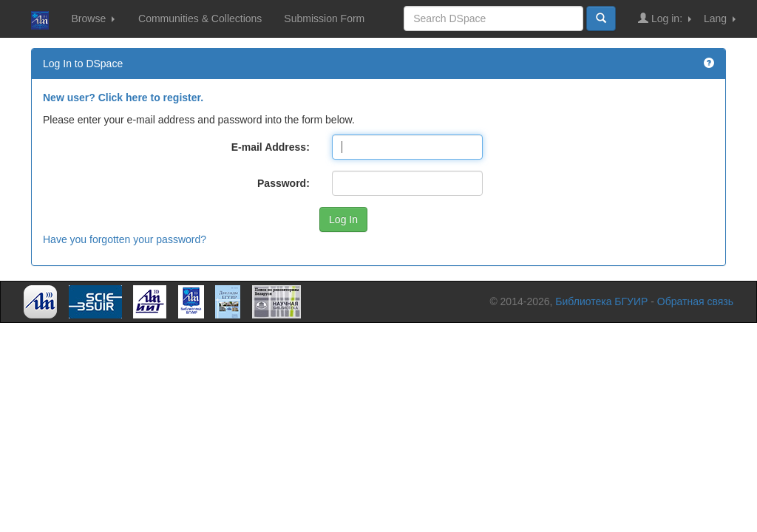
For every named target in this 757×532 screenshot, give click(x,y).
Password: (284, 183)
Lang (720, 18)
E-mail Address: (271, 147)
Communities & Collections (200, 18)
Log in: (665, 18)
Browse (93, 18)
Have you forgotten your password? (125, 239)
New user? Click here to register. (123, 98)
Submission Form (324, 18)
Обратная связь (695, 301)
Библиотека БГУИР (601, 301)
